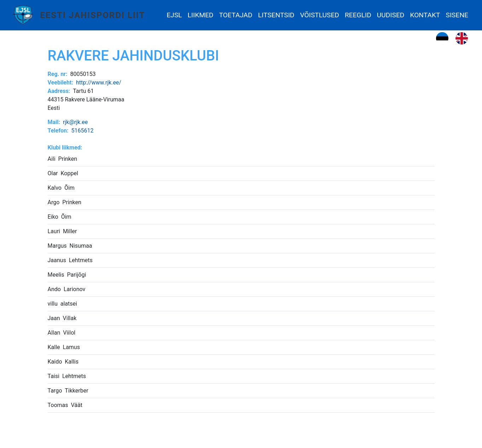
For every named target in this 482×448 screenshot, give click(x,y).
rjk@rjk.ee (75, 122)
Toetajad (236, 15)
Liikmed (200, 15)
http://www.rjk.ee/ (99, 82)
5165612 (82, 131)
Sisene (457, 15)
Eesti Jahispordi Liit (92, 15)
